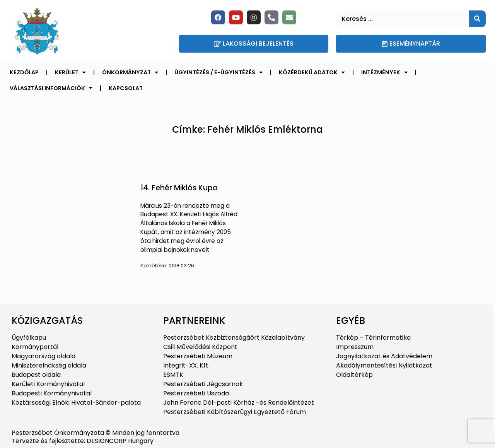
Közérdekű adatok (312, 72)
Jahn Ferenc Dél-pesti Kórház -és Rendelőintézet (239, 403)
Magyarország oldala (44, 356)
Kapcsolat (126, 88)
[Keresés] (477, 19)
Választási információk (51, 88)
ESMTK (173, 375)
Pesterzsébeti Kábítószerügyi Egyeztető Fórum (235, 412)
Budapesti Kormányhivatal (52, 393)
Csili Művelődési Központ (200, 347)
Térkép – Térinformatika (373, 338)
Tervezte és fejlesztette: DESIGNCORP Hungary (83, 441)
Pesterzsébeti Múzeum (198, 356)
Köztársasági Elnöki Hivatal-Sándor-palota (76, 403)
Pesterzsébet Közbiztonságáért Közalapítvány (234, 338)
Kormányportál (35, 347)
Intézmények (384, 72)
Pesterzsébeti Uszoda (196, 393)
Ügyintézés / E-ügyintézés (218, 72)
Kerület (70, 72)
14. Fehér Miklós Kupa (179, 188)
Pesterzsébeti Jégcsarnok (203, 384)
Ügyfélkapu (29, 338)
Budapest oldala (36, 375)
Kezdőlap (24, 72)
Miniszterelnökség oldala (49, 365)
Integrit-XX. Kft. (186, 365)
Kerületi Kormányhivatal (48, 384)
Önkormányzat (130, 72)
